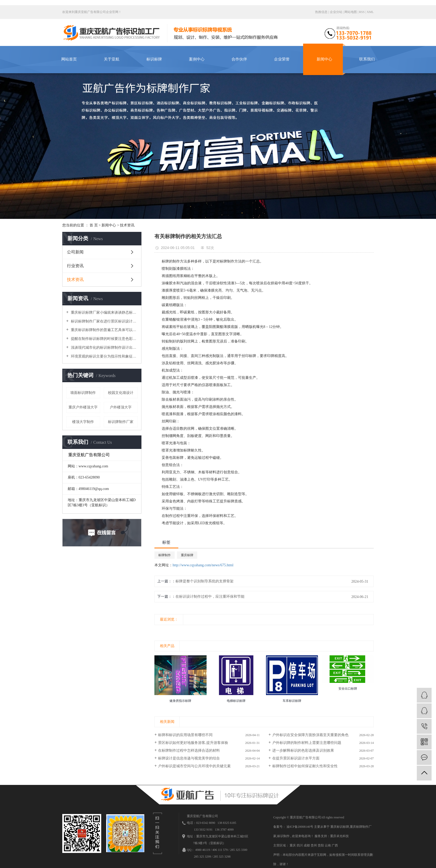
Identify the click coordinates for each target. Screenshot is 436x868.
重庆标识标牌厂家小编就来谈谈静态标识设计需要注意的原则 (104, 312)
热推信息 (321, 12)
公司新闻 (75, 252)
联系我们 (367, 59)
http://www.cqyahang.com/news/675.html (203, 565)
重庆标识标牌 (340, 827)
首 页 (94, 225)
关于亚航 (112, 59)
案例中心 (197, 59)
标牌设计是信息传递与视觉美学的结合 (189, 758)
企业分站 (336, 12)
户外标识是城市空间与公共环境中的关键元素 (194, 766)
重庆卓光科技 (339, 836)
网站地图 (351, 12)
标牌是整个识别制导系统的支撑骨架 (205, 581)
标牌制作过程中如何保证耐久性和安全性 (305, 766)
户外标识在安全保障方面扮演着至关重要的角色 (310, 735)
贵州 (314, 845)
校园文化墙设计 (121, 393)
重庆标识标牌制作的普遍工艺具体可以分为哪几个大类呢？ (104, 330)
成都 (307, 845)
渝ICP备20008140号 (300, 827)
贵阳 (321, 845)
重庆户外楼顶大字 (83, 407)
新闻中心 (324, 59)
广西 (335, 845)
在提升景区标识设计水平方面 (296, 758)
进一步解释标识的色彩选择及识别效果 (303, 751)
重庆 (293, 845)
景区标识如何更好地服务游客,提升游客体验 (193, 743)
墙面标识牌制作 (83, 393)
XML (370, 12)
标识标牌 (154, 59)
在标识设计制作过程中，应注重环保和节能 (210, 597)
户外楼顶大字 (121, 407)
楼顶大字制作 (83, 422)
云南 (328, 845)
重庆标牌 (187, 555)
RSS (362, 12)
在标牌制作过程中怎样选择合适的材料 (189, 751)
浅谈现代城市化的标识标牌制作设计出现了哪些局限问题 (104, 348)
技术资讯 (127, 225)
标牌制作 (165, 555)
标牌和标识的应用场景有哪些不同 (185, 735)
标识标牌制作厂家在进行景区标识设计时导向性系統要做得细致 (104, 321)
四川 (300, 845)
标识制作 (283, 836)
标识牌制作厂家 (121, 422)
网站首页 (69, 59)
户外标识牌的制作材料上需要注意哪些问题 (307, 743)
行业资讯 (75, 266)
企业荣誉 (282, 59)
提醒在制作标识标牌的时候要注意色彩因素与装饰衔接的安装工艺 (104, 339)
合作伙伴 (239, 59)
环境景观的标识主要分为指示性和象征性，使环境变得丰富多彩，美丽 (104, 356)
